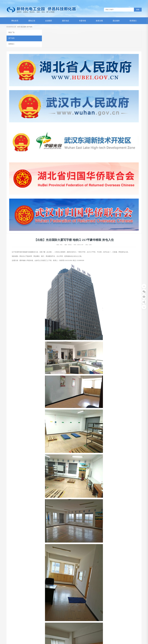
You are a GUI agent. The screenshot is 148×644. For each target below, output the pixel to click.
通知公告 (32, 21)
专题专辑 (82, 21)
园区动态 (66, 21)
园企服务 (116, 21)
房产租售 (30, 27)
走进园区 (49, 21)
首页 (19, 27)
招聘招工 (12, 44)
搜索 (138, 10)
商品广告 (12, 33)
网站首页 (15, 21)
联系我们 (133, 21)
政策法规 (99, 21)
